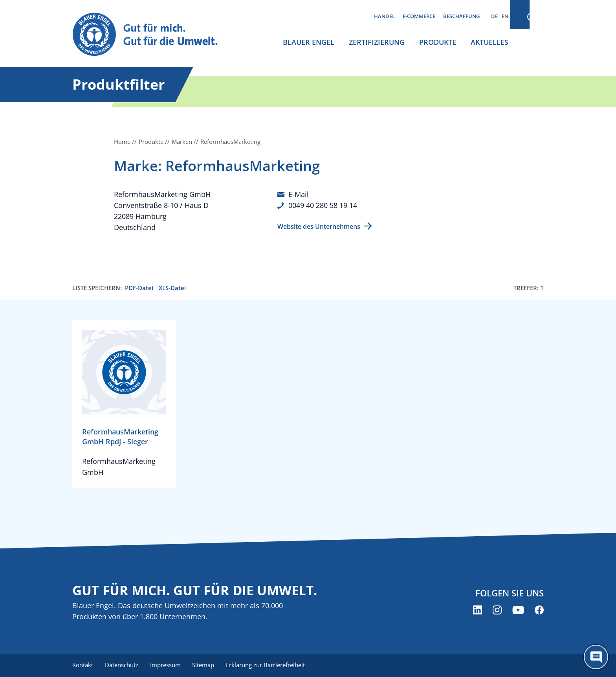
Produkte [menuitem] (438, 42)
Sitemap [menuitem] (206, 665)
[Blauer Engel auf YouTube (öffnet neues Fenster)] (518, 610)
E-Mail (299, 194)
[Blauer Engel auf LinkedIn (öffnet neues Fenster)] (478, 610)
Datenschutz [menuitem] (122, 665)
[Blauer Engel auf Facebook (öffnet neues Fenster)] (539, 610)
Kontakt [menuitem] (83, 665)
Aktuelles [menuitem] (489, 42)
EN (505, 16)
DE (494, 16)
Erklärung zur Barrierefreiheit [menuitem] (269, 665)
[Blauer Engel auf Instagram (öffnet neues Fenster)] (497, 610)
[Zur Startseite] (152, 35)
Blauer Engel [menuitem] (309, 42)
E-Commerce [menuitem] (419, 16)
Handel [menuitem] (384, 16)
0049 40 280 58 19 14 (323, 205)
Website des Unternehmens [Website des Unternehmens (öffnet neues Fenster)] (319, 226)
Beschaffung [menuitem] (461, 16)
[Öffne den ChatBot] (596, 657)
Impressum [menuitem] (167, 665)
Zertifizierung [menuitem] (377, 42)
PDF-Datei (139, 288)
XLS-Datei (172, 288)
